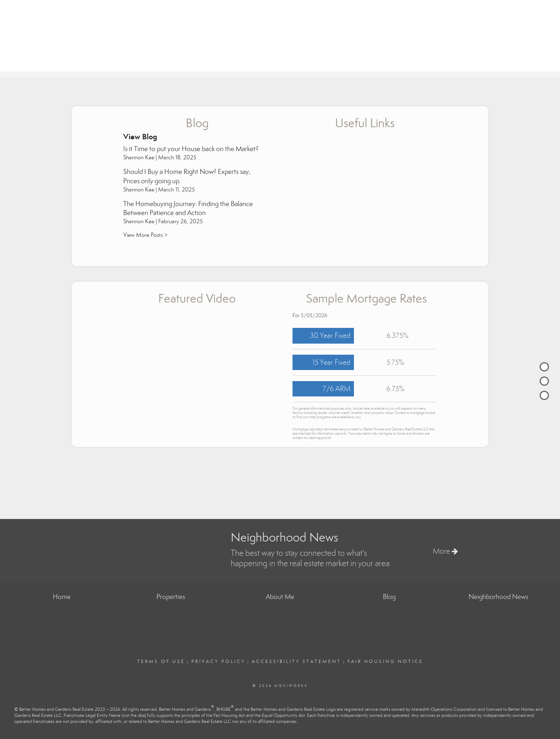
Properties (361, 59)
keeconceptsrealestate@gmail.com (516, 32)
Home (328, 59)
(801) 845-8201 (538, 25)
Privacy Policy (218, 661)
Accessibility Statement (296, 661)
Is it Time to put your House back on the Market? (191, 149)
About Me (459, 59)
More (445, 551)
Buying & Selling (411, 59)
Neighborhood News (515, 59)
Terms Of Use (161, 661)
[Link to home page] (7, 19)
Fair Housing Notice (385, 661)
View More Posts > (145, 235)
